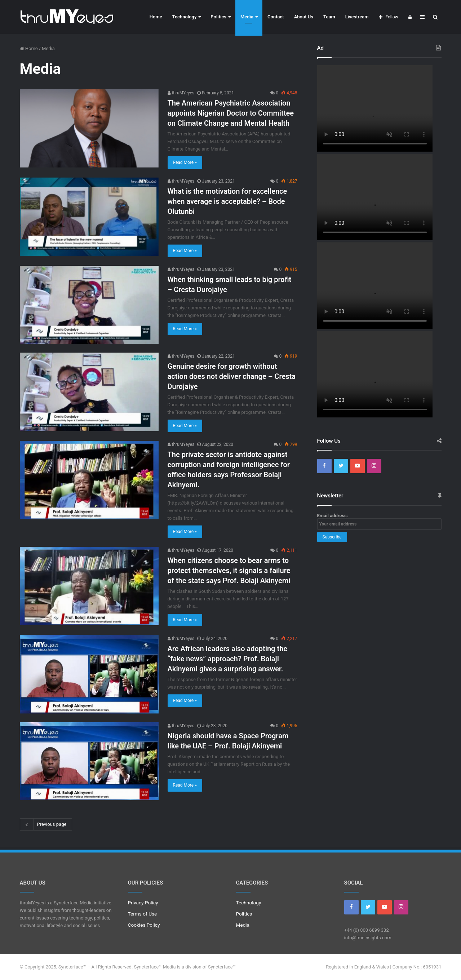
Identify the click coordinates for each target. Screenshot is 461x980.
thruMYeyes (181, 93)
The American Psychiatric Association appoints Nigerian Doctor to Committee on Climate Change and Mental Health (231, 113)
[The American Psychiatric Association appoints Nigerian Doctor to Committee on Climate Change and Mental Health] (89, 128)
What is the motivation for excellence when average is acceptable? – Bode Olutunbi (227, 201)
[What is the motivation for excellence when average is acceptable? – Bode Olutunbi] (89, 217)
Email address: (379, 521)
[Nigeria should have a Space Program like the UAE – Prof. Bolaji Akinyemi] (89, 761)
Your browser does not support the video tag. (375, 108)
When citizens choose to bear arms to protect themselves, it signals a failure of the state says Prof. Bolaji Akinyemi (229, 570)
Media (247, 17)
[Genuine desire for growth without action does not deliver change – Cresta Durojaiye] (89, 392)
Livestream (357, 17)
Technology (185, 17)
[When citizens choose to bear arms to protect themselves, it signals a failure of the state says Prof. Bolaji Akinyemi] (89, 586)
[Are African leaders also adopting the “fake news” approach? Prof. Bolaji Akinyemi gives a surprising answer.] (89, 674)
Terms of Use (143, 914)
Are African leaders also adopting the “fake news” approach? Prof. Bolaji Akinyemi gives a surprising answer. (228, 659)
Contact (276, 17)
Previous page (46, 824)
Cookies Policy (144, 925)
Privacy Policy (143, 903)
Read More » (185, 162)
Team (329, 17)
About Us (304, 17)
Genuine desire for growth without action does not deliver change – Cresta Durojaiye (232, 376)
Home (156, 17)
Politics (218, 17)
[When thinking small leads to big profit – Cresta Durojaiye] (89, 305)
